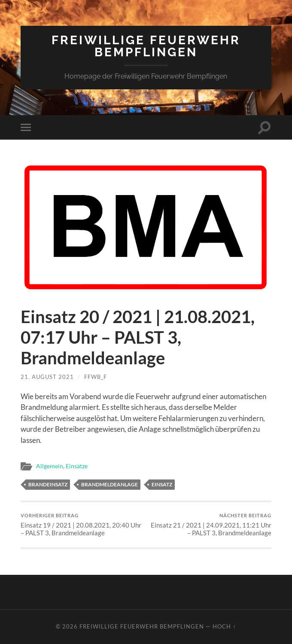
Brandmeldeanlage (109, 484)
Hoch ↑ (224, 626)
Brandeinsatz (48, 484)
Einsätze (77, 466)
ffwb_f (96, 377)
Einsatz (162, 484)
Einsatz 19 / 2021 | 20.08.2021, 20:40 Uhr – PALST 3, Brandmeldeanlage (82, 525)
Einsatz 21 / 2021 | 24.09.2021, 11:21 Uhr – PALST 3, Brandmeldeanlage (210, 525)
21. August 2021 (47, 377)
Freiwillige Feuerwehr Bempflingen (146, 46)
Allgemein (50, 466)
